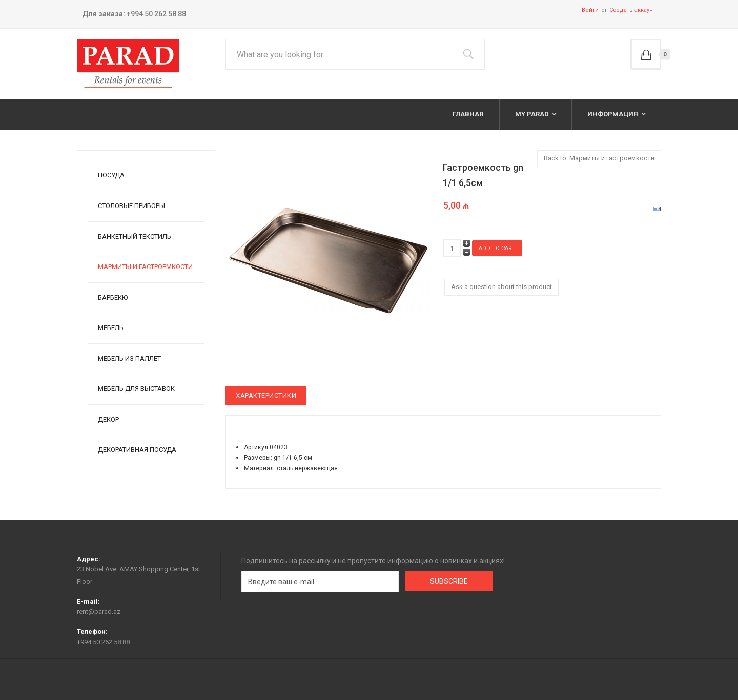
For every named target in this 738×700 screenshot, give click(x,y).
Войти (590, 10)
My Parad (532, 114)
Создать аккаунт (632, 10)
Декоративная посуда (137, 450)
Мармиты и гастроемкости (145, 267)
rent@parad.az (99, 612)
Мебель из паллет (129, 358)
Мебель (111, 328)
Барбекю (113, 297)
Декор (108, 419)
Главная (468, 114)
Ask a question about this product (501, 287)
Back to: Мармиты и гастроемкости (599, 158)
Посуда (111, 175)
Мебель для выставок (136, 389)
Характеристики (266, 395)
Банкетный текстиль (135, 236)
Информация (613, 114)
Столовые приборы (131, 206)
